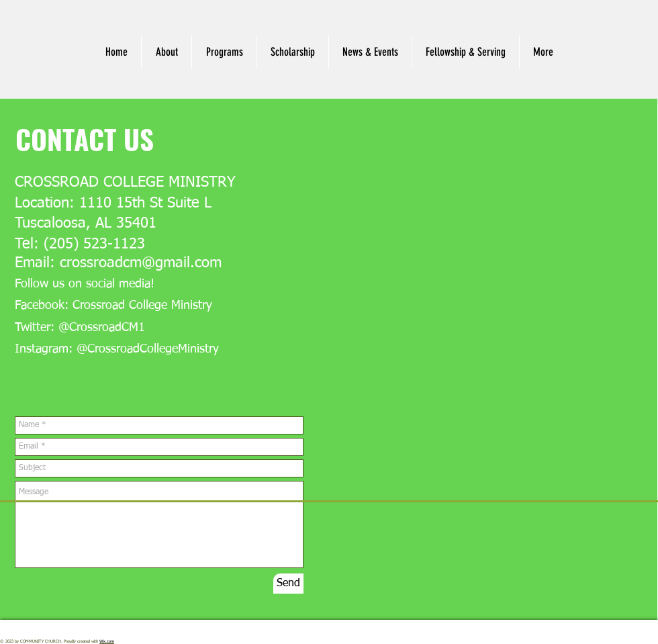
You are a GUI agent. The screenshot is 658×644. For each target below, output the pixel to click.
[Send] (288, 584)
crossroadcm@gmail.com (141, 263)
